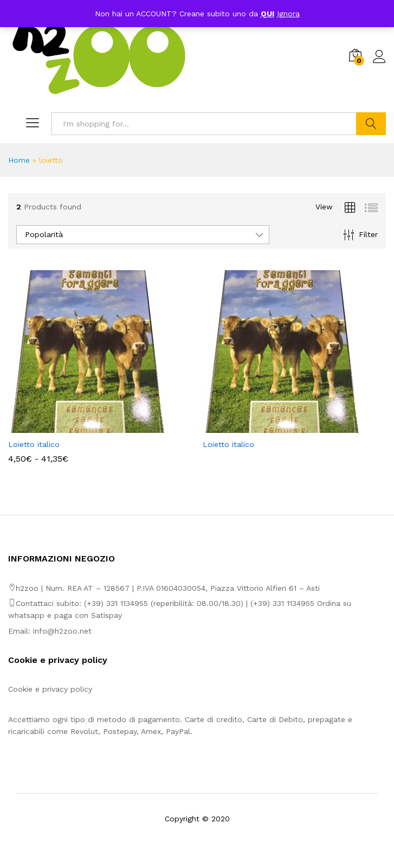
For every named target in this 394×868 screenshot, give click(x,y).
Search (371, 124)
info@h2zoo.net (62, 631)
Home (19, 160)
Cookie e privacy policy (50, 689)
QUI (267, 14)
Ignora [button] (288, 14)
